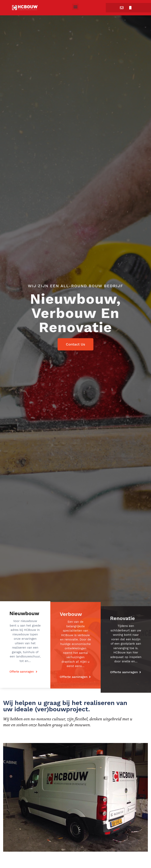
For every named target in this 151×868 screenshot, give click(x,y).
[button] (75, 7)
